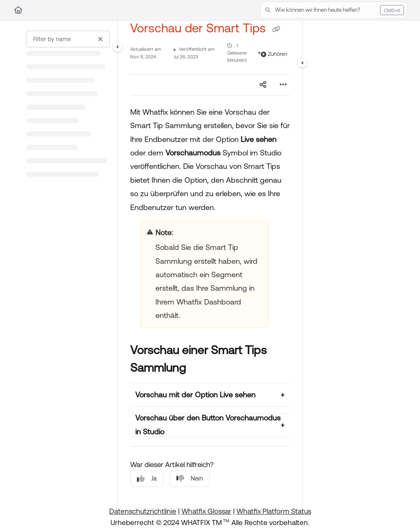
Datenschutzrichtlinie (143, 511)
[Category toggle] (118, 47)
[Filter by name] (68, 39)
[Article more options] (283, 85)
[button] (334, 10)
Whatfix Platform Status (274, 511)
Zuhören (274, 54)
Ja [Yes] (147, 479)
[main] (210, 263)
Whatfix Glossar (206, 511)
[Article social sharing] (263, 85)
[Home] (18, 10)
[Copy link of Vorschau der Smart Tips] (276, 29)
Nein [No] (190, 479)
